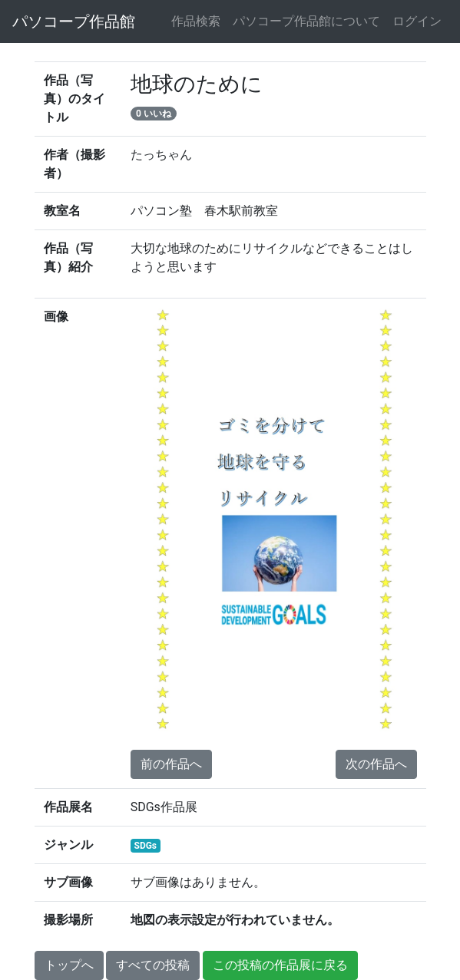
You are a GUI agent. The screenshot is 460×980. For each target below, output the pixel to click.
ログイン (417, 21)
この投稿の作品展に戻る (280, 965)
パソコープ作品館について (306, 21)
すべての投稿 (153, 965)
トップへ (69, 965)
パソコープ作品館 (74, 21)
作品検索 (196, 21)
